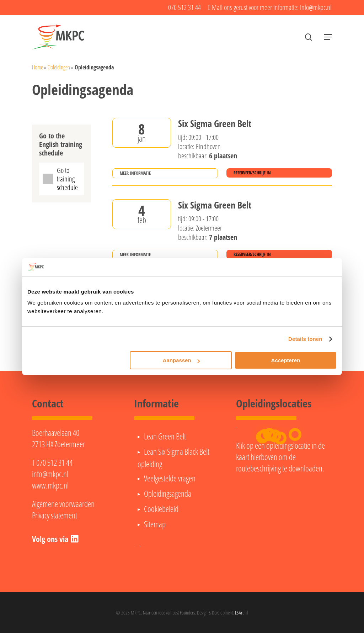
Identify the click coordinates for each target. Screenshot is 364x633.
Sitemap (155, 524)
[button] (328, 37)
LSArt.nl (241, 613)
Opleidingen (59, 67)
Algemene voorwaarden (63, 504)
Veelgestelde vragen (170, 478)
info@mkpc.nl (50, 474)
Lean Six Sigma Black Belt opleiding (173, 458)
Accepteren (286, 360)
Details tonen (305, 339)
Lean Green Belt (165, 436)
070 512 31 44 (54, 463)
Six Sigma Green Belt (215, 124)
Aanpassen (181, 360)
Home (38, 67)
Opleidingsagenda (168, 494)
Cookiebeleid (161, 509)
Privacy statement (55, 515)
